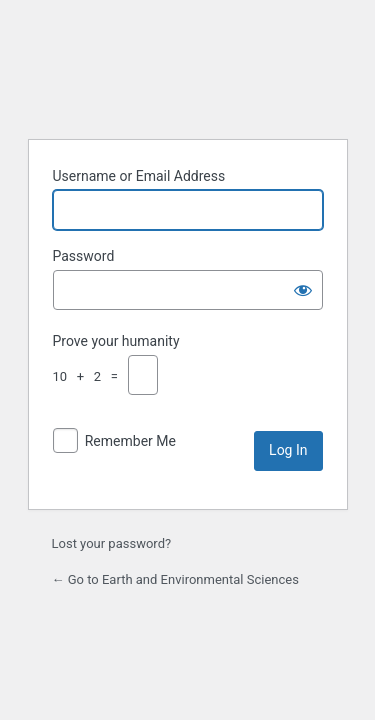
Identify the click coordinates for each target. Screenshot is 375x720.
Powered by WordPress (188, 72)
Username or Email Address (139, 176)
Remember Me (130, 441)
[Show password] (303, 290)
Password (84, 256)
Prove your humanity (116, 341)
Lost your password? (112, 543)
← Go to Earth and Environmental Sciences (175, 579)
